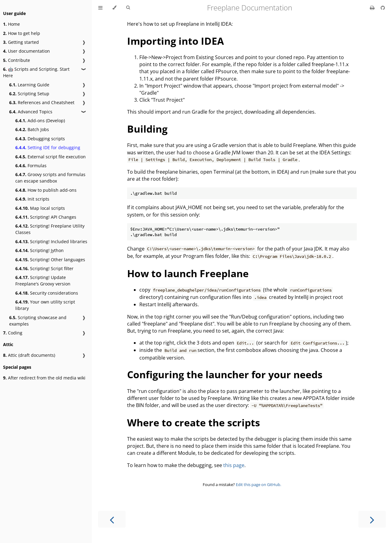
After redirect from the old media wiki (44, 378)
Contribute (17, 60)
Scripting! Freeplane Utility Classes (50, 229)
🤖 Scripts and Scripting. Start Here (36, 72)
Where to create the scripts (194, 422)
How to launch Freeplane (188, 273)
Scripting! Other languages (50, 260)
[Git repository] (383, 8)
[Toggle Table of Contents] (100, 8)
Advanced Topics (31, 112)
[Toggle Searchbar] (128, 8)
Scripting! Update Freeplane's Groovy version (43, 281)
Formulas (31, 166)
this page (234, 465)
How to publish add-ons (46, 190)
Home (11, 24)
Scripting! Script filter (44, 268)
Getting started (21, 42)
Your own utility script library (45, 305)
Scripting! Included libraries (51, 241)
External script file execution (51, 157)
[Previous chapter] (112, 519)
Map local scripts (40, 208)
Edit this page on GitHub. (258, 485)
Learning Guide (29, 85)
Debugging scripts (40, 139)
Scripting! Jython (40, 250)
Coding (13, 333)
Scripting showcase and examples (38, 321)
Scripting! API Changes (46, 217)
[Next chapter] (372, 519)
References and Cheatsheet (42, 102)
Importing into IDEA (175, 41)
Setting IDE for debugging (48, 147)
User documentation (26, 51)
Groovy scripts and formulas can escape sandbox (50, 178)
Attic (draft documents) (29, 355)
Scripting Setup (29, 94)
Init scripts (32, 199)
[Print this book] (373, 8)
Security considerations (47, 293)
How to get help (22, 33)
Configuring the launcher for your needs (225, 374)
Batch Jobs (32, 129)
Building (147, 129)
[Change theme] (114, 8)
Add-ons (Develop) (40, 121)
